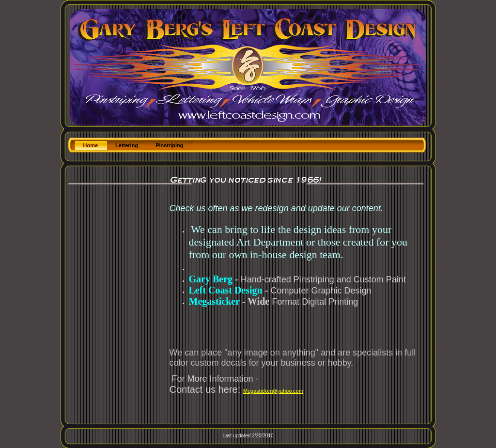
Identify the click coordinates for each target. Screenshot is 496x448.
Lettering (127, 145)
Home (91, 145)
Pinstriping (169, 145)
